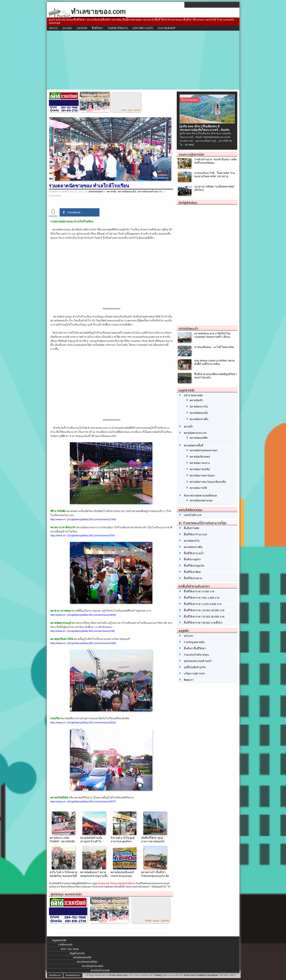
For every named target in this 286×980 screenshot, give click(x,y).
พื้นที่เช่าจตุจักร (192, 559)
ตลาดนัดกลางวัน (199, 407)
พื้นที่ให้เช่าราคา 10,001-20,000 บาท (204, 610)
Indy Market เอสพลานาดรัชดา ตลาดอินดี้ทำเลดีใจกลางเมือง (214, 362)
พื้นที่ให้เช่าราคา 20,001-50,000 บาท (204, 617)
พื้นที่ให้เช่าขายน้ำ (194, 553)
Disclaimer (213, 975)
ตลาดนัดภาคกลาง (200, 463)
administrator (96, 191)
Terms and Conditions (195, 975)
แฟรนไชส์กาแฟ (193, 515)
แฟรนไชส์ (82, 28)
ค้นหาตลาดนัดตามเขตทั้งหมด (200, 496)
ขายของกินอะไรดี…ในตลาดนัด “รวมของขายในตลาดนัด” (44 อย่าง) (215, 175)
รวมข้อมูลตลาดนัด (194, 642)
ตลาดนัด (67, 28)
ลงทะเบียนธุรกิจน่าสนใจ (92, 966)
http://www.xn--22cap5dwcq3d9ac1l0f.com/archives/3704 (83, 535)
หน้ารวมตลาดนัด (193, 395)
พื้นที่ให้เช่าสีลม (192, 572)
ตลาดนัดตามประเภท (195, 433)
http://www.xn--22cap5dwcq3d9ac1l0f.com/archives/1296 (83, 631)
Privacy (158, 975)
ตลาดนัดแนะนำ (188, 329)
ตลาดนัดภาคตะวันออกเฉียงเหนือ (208, 482)
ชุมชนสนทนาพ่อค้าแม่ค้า (198, 661)
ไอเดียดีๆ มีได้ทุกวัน (118, 28)
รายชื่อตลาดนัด (65, 945)
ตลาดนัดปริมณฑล (200, 457)
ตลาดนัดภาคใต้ (198, 488)
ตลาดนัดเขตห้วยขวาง (149, 191)
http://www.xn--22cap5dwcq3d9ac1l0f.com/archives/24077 (83, 802)
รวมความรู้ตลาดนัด (191, 154)
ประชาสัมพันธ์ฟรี (166, 28)
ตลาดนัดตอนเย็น (127, 191)
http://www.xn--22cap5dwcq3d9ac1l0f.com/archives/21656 (83, 643)
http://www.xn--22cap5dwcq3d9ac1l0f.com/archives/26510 (83, 723)
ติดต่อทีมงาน (55, 975)
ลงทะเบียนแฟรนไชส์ (82, 957)
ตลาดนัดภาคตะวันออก (202, 476)
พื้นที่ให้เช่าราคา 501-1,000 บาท (202, 598)
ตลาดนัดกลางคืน (199, 419)
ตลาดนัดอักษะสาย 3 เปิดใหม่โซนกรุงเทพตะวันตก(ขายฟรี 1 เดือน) (212, 335)
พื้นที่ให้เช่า (97, 28)
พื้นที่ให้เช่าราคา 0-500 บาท (199, 591)
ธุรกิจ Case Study (70, 949)
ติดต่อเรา (189, 680)
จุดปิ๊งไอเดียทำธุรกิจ (195, 667)
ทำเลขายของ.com (118, 975)
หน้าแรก (53, 28)
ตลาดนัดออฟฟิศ (199, 438)
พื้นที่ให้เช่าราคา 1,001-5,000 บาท (203, 604)
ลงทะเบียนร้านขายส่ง (100, 970)
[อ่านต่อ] (189, 145)
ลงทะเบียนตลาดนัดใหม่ (87, 962)
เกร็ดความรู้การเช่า (194, 674)
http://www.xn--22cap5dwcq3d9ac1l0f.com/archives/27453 (83, 519)
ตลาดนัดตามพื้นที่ (194, 445)
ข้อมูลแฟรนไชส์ (59, 940)
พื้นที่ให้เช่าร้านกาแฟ (195, 535)
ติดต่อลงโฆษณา (73, 975)
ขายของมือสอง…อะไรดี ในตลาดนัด (214, 347)
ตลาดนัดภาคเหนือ (200, 469)
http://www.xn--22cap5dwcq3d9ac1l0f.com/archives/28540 (83, 615)
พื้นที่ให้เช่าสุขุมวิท (194, 566)
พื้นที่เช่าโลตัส (191, 528)
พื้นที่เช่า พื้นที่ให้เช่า (195, 648)
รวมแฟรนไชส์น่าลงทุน (196, 655)
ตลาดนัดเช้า (196, 400)
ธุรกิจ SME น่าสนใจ (143, 28)
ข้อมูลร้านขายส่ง (77, 953)
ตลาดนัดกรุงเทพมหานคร (204, 450)
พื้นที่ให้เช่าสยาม (193, 578)
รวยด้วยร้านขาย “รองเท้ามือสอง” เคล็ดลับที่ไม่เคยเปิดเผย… (216, 161)
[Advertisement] (143, 60)
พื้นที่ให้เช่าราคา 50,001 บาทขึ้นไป (203, 623)
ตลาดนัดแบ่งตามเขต (201, 501)
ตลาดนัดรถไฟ (192, 541)
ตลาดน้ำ (188, 427)
